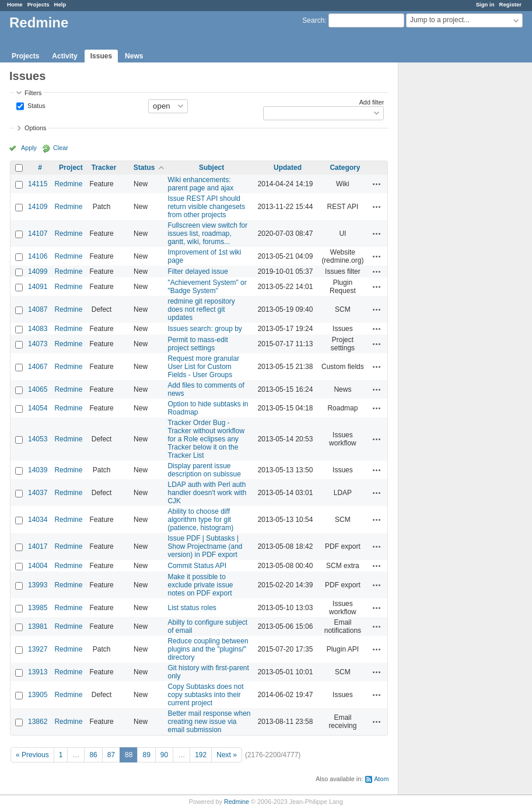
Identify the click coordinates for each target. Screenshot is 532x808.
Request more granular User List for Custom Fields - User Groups (203, 367)
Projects (38, 4)
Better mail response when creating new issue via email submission (209, 722)
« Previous (32, 755)
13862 (38, 722)
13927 (38, 649)
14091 (38, 287)
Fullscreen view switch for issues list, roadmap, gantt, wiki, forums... (207, 234)
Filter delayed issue (197, 271)
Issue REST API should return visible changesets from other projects (206, 207)
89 (146, 755)
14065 (38, 389)
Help (60, 4)
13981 (38, 626)
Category (345, 168)
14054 (38, 408)
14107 (38, 234)
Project (71, 168)
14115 (38, 184)
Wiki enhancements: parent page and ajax (200, 184)
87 (111, 755)
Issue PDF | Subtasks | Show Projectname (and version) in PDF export (205, 546)
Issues (101, 56)
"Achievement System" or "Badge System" (207, 287)
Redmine (68, 184)
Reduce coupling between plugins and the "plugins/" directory (208, 649)
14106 (38, 256)
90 (164, 755)
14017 (38, 546)
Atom (381, 779)
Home (15, 4)
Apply (29, 148)
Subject (211, 168)
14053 (38, 439)
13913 (38, 672)
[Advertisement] (457, 246)
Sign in (485, 4)
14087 (38, 309)
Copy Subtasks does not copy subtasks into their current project (205, 695)
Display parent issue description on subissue (204, 470)
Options (35, 128)
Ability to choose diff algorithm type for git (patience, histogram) (200, 520)
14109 (38, 207)
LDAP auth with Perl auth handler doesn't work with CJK (207, 493)
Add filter (372, 102)
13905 (38, 695)
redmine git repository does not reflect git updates (201, 309)
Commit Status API (197, 566)
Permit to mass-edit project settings (197, 344)
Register (510, 4)
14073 (38, 344)
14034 (38, 520)
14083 (38, 329)
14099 (38, 271)
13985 (38, 608)
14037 (38, 493)
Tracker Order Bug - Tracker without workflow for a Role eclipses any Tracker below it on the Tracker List (206, 439)
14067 (38, 367)
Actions (377, 184)
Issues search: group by (204, 329)
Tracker (104, 168)
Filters (33, 93)
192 (201, 755)
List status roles (192, 608)
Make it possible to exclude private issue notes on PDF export (200, 585)
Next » (227, 755)
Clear (61, 148)
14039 (38, 470)
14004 (38, 566)
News (134, 56)
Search (313, 20)
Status (36, 105)
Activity (64, 56)
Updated (288, 168)
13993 (38, 585)
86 (93, 755)
